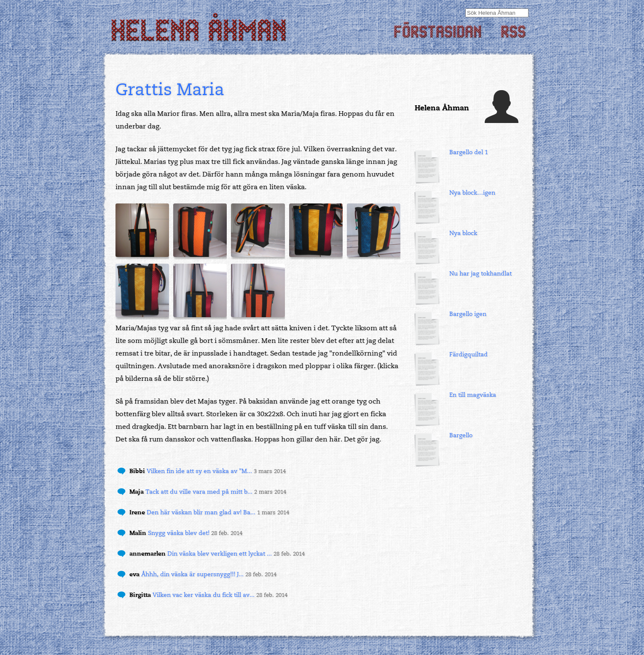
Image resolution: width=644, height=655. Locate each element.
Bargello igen (468, 314)
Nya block (463, 233)
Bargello (461, 435)
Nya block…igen (472, 193)
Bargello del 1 (469, 152)
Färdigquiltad (468, 354)
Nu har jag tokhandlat (480, 274)
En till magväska (473, 395)
